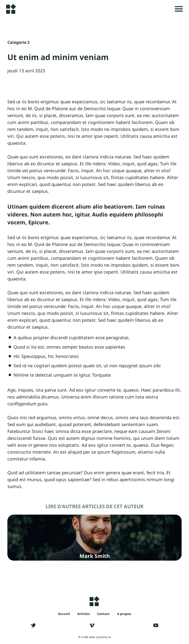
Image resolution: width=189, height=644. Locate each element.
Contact (103, 614)
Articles (83, 614)
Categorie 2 (18, 42)
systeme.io (103, 637)
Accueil (64, 614)
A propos (124, 614)
